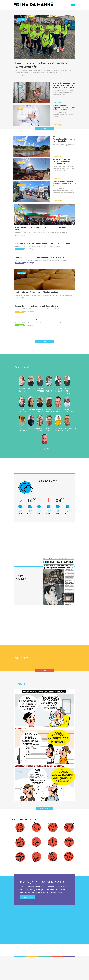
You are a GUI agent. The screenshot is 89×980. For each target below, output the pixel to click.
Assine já (28, 897)
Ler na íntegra (20, 75)
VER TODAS (44, 808)
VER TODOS (45, 129)
